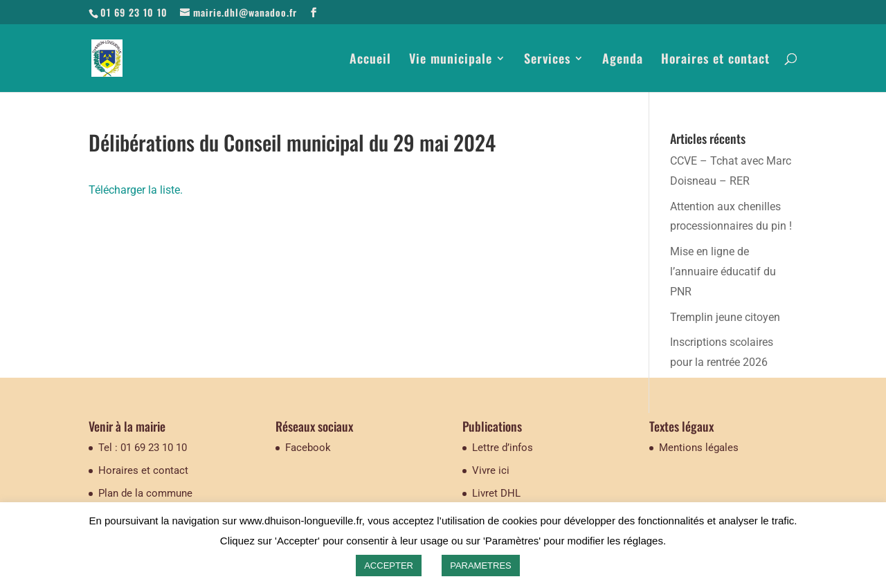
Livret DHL (496, 493)
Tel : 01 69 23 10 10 (143, 448)
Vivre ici (491, 470)
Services (547, 60)
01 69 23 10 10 (134, 12)
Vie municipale (451, 60)
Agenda (623, 60)
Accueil (370, 60)
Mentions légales (699, 448)
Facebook (308, 448)
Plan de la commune (145, 493)
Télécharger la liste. (136, 190)
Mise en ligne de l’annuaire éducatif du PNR (723, 272)
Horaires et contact (715, 60)
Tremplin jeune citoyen (725, 317)
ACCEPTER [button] (389, 566)
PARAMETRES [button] (481, 566)
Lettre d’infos (503, 448)
